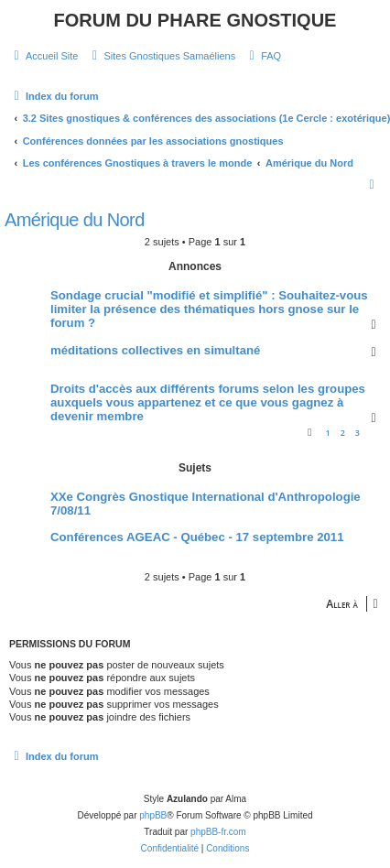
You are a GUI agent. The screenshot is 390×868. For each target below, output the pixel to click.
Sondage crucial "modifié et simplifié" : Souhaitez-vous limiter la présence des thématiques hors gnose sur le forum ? (209, 309)
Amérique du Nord (75, 220)
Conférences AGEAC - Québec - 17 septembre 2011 (197, 537)
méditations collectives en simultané (155, 350)
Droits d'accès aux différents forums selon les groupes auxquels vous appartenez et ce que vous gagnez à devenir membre (208, 402)
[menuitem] (43, 56)
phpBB (153, 815)
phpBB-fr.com (218, 832)
